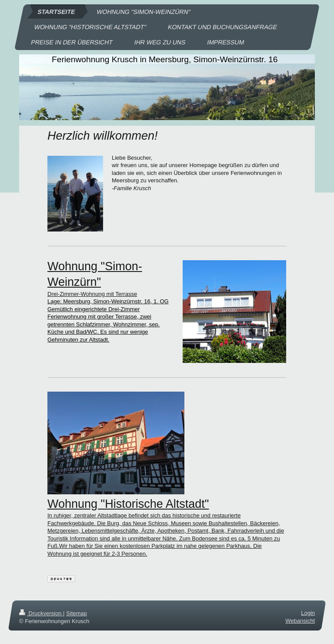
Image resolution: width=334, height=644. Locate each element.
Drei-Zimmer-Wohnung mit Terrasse (92, 294)
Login (308, 613)
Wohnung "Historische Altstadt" (128, 504)
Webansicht (300, 621)
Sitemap (77, 613)
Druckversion (41, 613)
